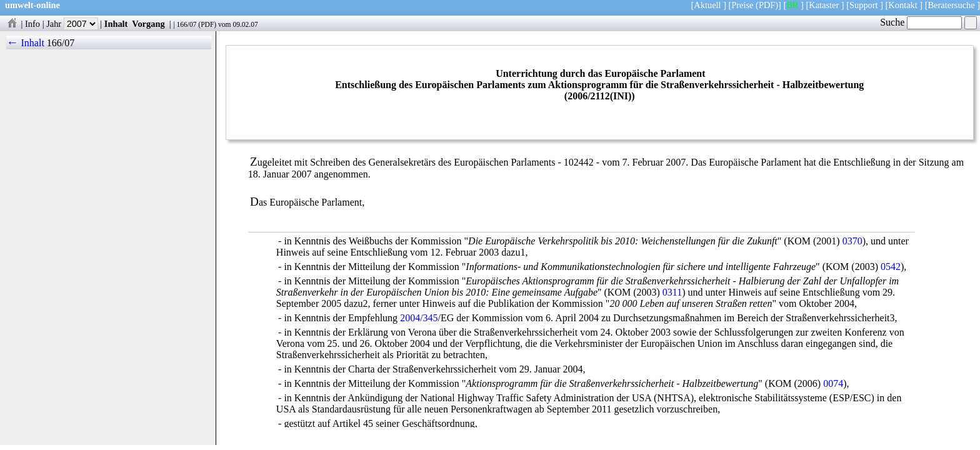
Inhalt (116, 24)
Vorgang (148, 24)
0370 (852, 241)
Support (864, 5)
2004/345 (419, 318)
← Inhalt (25, 43)
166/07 (186, 24)
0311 (672, 292)
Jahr (72, 24)
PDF (207, 24)
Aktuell (707, 5)
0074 (833, 383)
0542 (891, 267)
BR (792, 5)
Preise (742, 5)
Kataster (824, 5)
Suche (921, 22)
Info (32, 24)
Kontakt (902, 5)
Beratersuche (952, 5)
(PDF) (767, 5)
